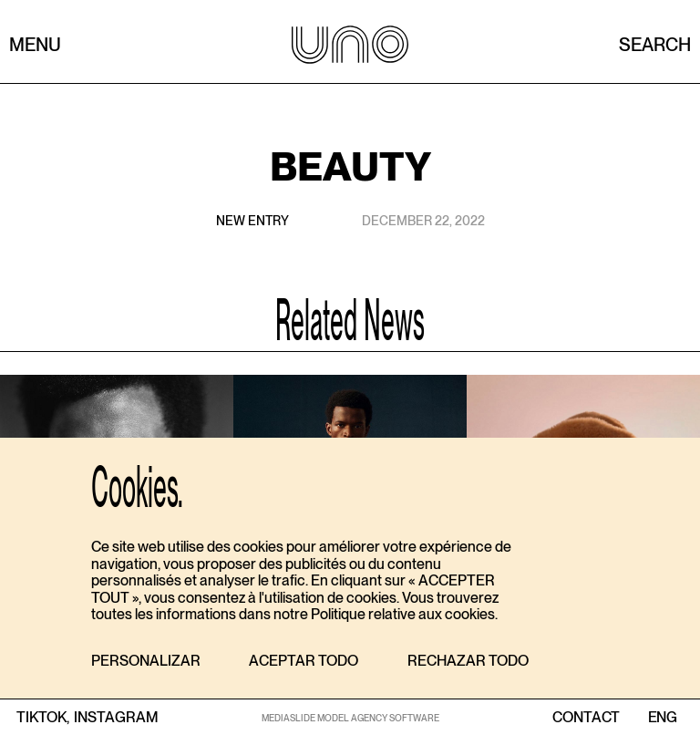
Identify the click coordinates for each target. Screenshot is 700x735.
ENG (662, 718)
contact (586, 718)
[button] (146, 662)
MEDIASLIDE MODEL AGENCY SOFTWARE (350, 718)
